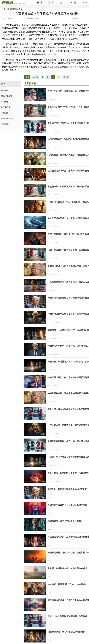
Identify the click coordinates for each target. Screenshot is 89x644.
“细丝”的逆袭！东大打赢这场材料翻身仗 (66, 632)
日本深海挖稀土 (8, 118)
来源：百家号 (8, 18)
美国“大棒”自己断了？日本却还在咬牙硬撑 (67, 505)
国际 (85, 3)
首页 (4, 9)
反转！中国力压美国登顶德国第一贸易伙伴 (67, 616)
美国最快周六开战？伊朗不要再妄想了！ (66, 521)
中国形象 (5, 102)
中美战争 (5, 113)
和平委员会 (6, 107)
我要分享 (77, 18)
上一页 (35, 77)
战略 (63, 3)
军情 (51, 3)
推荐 (40, 3)
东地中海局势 (7, 96)
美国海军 (5, 124)
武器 (74, 3)
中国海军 (5, 91)
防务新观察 (12, 9)
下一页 (66, 77)
